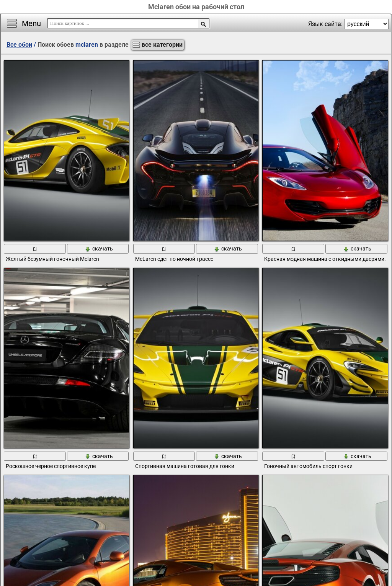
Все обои (19, 45)
